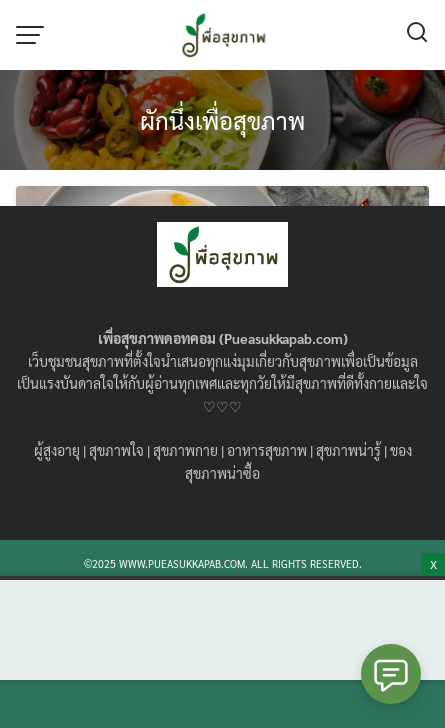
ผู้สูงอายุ (57, 450)
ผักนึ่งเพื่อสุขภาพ (222, 120)
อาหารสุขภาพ (267, 450)
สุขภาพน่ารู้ (348, 450)
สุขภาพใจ (116, 450)
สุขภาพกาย (185, 450)
